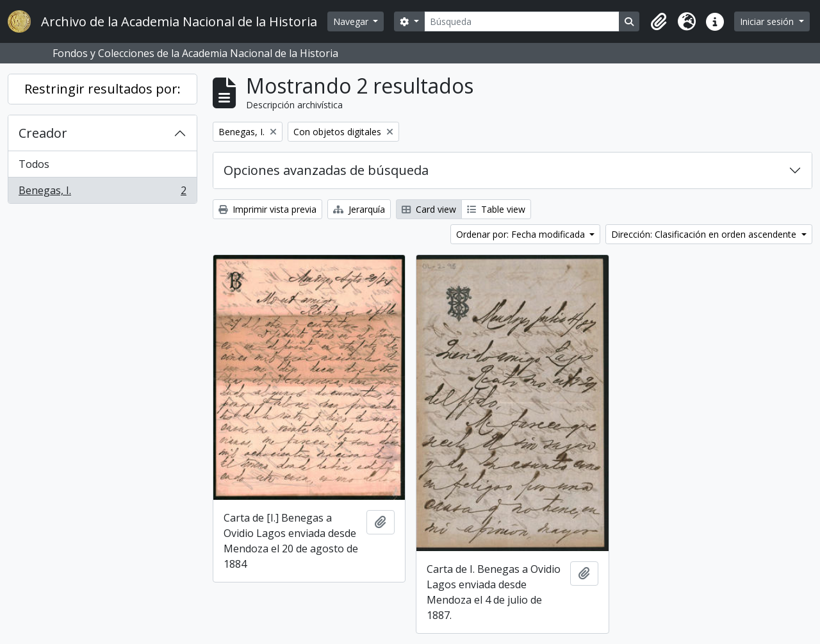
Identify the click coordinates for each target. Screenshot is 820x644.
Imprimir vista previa (267, 209)
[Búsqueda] (522, 21)
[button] (659, 22)
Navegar (352, 21)
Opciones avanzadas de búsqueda (326, 170)
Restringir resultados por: (102, 89)
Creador (43, 133)
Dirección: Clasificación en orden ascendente (705, 234)
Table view (496, 209)
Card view (429, 209)
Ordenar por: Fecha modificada (522, 234)
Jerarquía (359, 209)
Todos (34, 164)
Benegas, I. (102, 193)
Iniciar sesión (768, 21)
